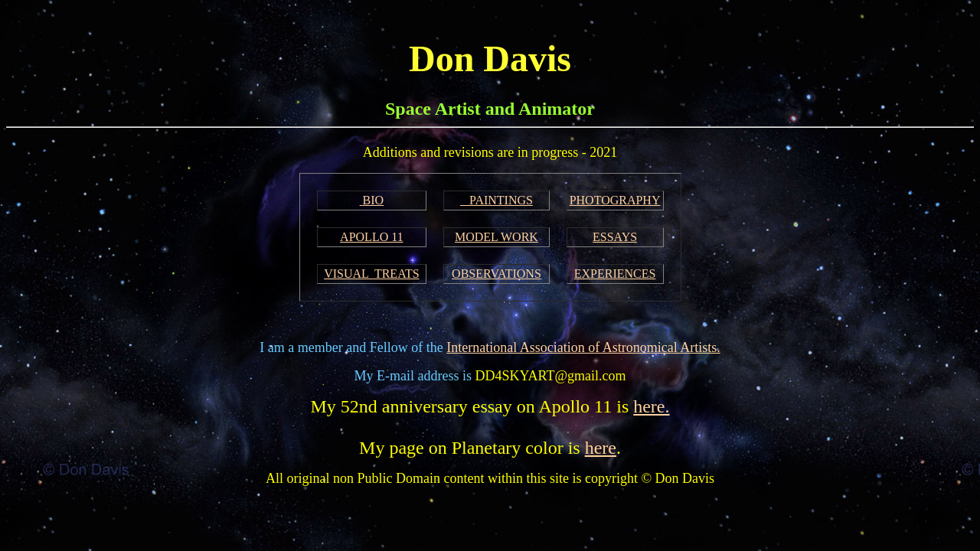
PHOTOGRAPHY (615, 200)
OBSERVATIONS (497, 274)
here (601, 448)
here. (651, 406)
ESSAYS (615, 237)
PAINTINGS (497, 200)
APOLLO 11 (372, 237)
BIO (374, 200)
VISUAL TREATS (371, 274)
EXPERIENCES (615, 274)
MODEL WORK (497, 237)
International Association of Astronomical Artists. (583, 347)
